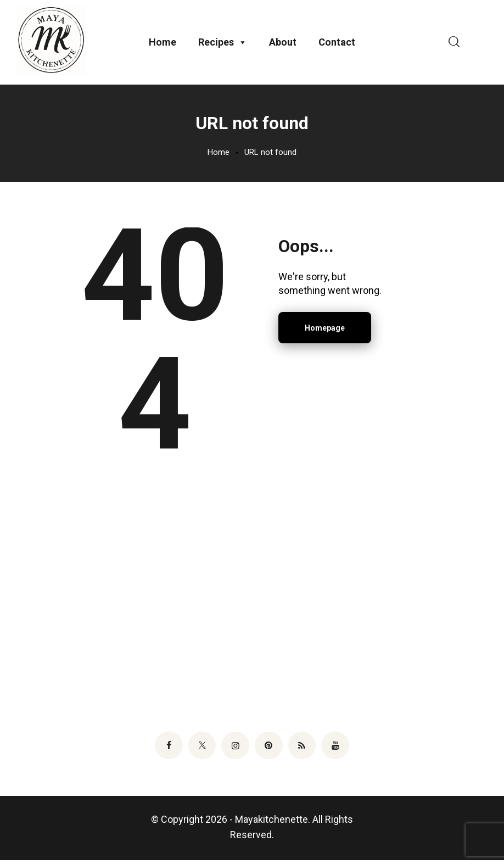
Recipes (223, 43)
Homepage (325, 330)
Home (163, 43)
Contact (337, 43)
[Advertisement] (252, 603)
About (283, 43)
